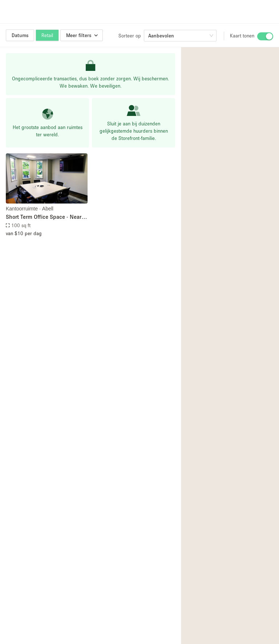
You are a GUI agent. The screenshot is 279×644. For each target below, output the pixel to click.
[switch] (265, 36)
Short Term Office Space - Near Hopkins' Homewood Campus (44, 217)
